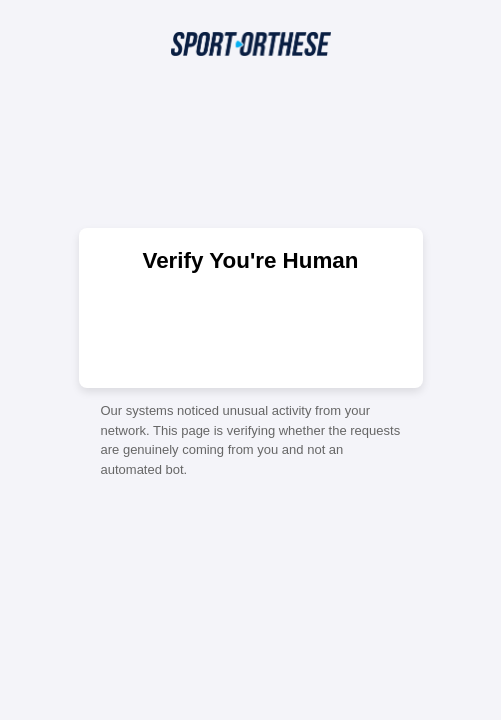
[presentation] (251, 329)
